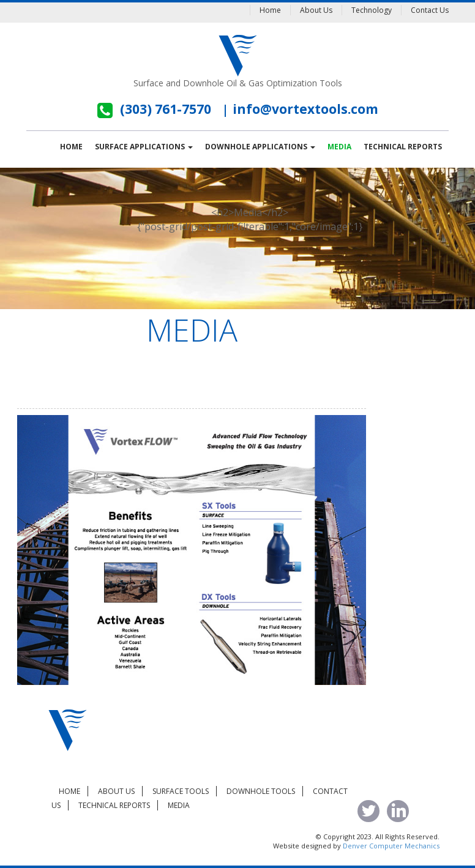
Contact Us (430, 10)
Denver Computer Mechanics (391, 846)
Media (339, 147)
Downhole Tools (261, 791)
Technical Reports (403, 147)
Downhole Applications (260, 147)
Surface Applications (144, 147)
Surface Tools (181, 791)
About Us (316, 10)
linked (398, 811)
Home (270, 10)
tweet (368, 811)
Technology (372, 10)
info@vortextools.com (305, 109)
